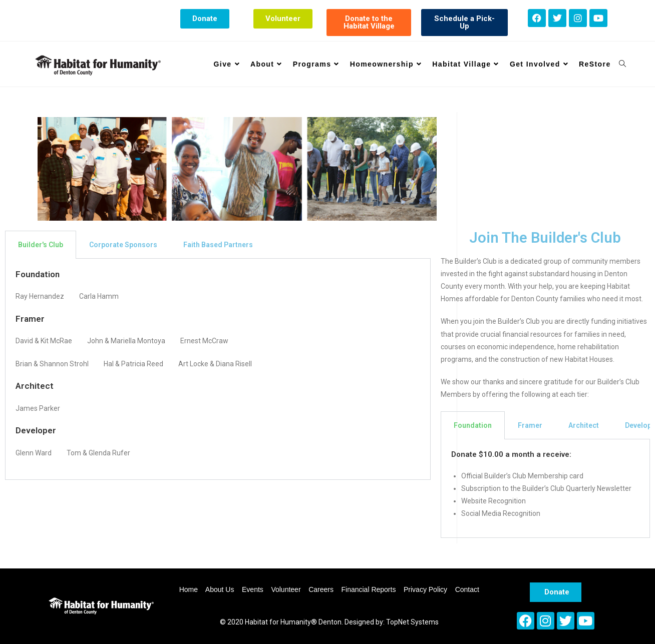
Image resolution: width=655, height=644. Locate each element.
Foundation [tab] (473, 425)
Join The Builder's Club (545, 238)
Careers (321, 589)
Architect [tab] (584, 425)
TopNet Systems (412, 622)
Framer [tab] (530, 425)
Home (189, 589)
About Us (220, 589)
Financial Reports (368, 589)
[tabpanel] (218, 369)
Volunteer (286, 589)
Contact (467, 589)
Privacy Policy (425, 589)
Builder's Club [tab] (41, 245)
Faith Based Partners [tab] (218, 245)
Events (253, 589)
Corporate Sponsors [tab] (123, 245)
